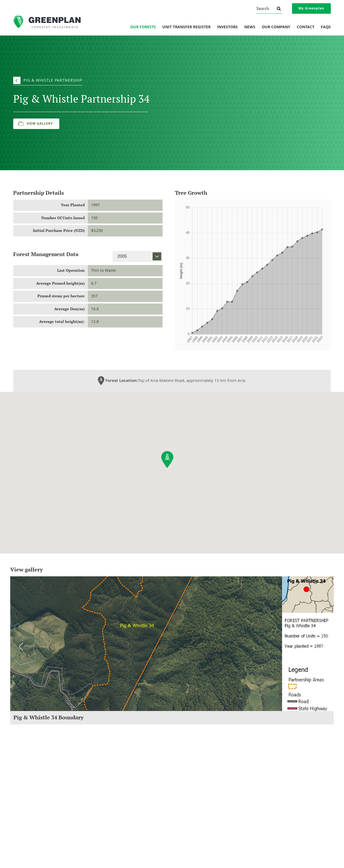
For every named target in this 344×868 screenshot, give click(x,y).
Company (25, 770)
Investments (108, 770)
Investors (227, 27)
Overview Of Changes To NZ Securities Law (287, 778)
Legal (260, 770)
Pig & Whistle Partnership (53, 80)
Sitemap (229, 858)
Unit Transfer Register (186, 27)
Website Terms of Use (271, 815)
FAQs (326, 27)
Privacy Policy (265, 800)
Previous (21, 647)
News (250, 27)
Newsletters (184, 786)
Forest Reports (186, 778)
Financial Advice (266, 793)
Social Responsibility (31, 793)
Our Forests (143, 27)
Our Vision (24, 807)
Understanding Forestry (34, 786)
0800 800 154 (111, 848)
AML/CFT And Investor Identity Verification (286, 807)
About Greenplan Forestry (35, 778)
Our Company (276, 27)
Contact (306, 27)
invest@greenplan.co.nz (109, 855)
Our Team (23, 800)
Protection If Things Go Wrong (277, 786)
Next (323, 647)
